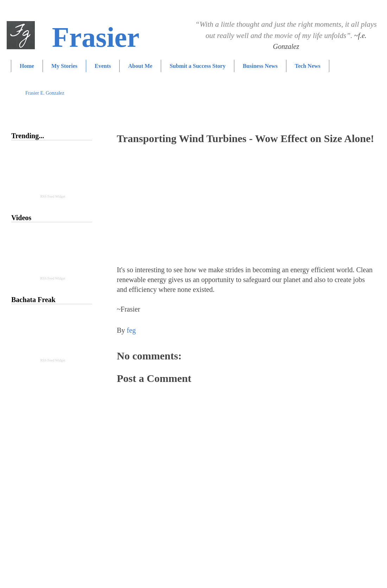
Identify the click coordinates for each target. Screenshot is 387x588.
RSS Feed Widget (53, 196)
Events (103, 66)
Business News (260, 66)
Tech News (308, 66)
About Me (140, 66)
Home (27, 66)
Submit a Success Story (198, 66)
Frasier (96, 37)
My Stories (64, 66)
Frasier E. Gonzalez (45, 93)
